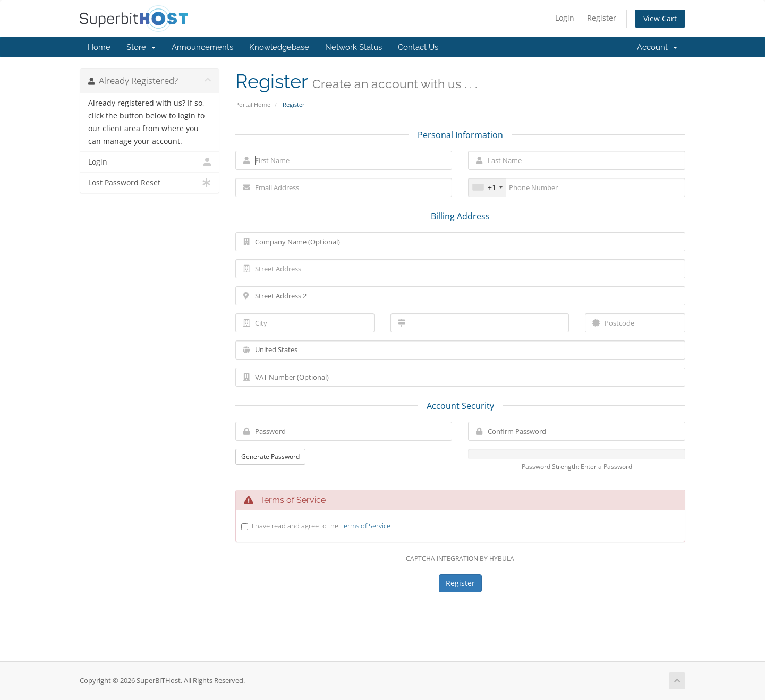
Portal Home (253, 104)
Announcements (202, 47)
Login (565, 18)
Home (99, 47)
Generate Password (270, 456)
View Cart (660, 18)
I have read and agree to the (321, 526)
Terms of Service (365, 526)
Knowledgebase (279, 47)
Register (602, 18)
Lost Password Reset (150, 183)
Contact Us (418, 47)
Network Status (354, 47)
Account (657, 47)
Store (141, 47)
